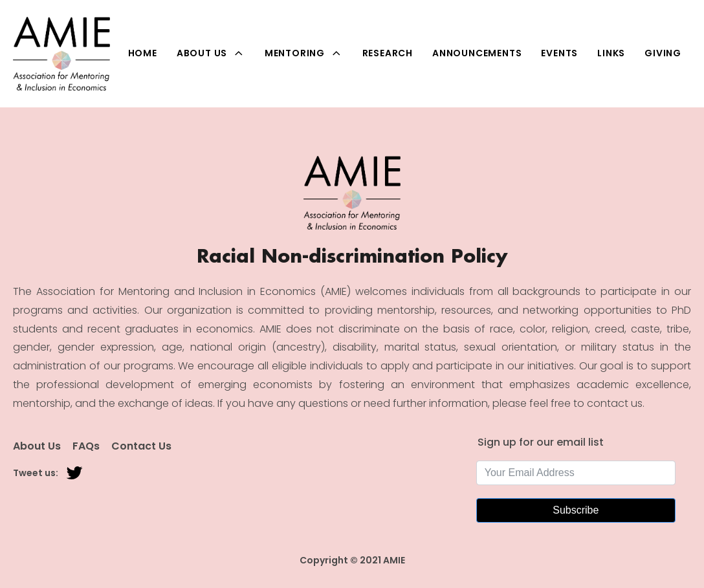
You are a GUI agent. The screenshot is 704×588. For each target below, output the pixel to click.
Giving (663, 53)
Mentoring (304, 53)
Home (143, 53)
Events (559, 53)
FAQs (86, 446)
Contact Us (141, 446)
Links (611, 53)
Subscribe (576, 510)
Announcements (477, 53)
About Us (211, 53)
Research (388, 53)
